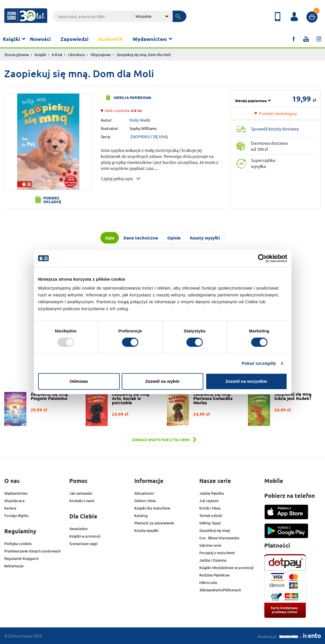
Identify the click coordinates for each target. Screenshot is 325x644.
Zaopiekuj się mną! (215, 530)
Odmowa (79, 381)
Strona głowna (17, 55)
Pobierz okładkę (52, 200)
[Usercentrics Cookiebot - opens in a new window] (262, 258)
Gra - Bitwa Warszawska (219, 538)
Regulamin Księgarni (21, 558)
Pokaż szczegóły (259, 363)
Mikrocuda (208, 582)
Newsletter (79, 529)
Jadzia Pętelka (212, 493)
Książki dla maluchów (152, 508)
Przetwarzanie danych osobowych (32, 551)
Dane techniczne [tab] (141, 238)
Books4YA (111, 39)
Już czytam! (209, 501)
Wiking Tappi (210, 523)
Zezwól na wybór (162, 381)
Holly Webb (140, 120)
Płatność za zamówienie (154, 523)
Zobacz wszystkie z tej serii (161, 440)
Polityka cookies (18, 543)
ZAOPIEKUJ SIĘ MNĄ (149, 136)
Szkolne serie (210, 545)
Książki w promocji (85, 536)
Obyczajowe (101, 55)
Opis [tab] (110, 238)
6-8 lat (57, 55)
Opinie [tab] (174, 238)
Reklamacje (14, 566)
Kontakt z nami (82, 501)
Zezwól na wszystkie (246, 381)
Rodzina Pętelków (214, 575)
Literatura (76, 55)
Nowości (40, 39)
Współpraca (14, 501)
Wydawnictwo (150, 39)
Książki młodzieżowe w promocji (226, 567)
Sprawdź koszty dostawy (275, 129)
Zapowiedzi (74, 39)
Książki (11, 39)
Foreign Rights (16, 515)
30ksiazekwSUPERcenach (220, 590)
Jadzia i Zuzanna (213, 560)
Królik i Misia (210, 508)
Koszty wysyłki (146, 530)
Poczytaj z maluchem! (217, 553)
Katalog (141, 515)
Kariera (10, 508)
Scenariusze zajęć (84, 543)
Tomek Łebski (211, 515)
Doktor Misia (145, 501)
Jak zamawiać (81, 493)
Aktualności (144, 493)
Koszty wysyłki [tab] (205, 238)
